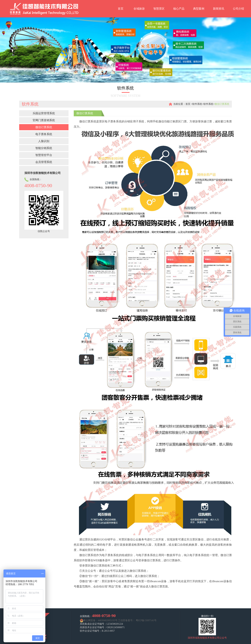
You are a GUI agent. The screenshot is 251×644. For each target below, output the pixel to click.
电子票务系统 (44, 134)
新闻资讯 (219, 9)
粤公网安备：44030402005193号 (99, 620)
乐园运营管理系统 (44, 113)
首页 (121, 9)
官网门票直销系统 (44, 120)
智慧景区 (159, 9)
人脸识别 (44, 141)
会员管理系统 (44, 162)
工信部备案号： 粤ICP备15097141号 (137, 620)
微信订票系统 (44, 127)
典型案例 (199, 9)
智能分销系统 (44, 148)
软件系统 (197, 104)
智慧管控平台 (44, 155)
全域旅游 (139, 9)
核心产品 (179, 9)
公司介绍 (238, 9)
